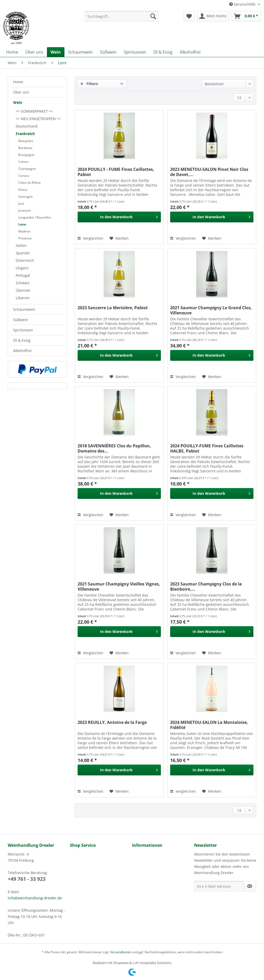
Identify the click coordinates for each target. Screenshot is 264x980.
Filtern (89, 84)
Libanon (23, 298)
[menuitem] (122, 19)
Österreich (25, 260)
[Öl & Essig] (163, 52)
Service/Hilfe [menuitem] (243, 4)
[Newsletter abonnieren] (250, 886)
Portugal (23, 275)
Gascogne (26, 196)
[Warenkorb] (246, 16)
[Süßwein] (108, 52)
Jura (21, 203)
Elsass (23, 190)
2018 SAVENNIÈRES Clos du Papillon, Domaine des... (114, 448)
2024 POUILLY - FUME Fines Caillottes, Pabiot (116, 172)
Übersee (23, 290)
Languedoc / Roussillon (35, 217)
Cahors (23, 162)
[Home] (12, 52)
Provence (25, 238)
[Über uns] (34, 52)
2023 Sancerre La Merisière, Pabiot (113, 308)
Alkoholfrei (22, 351)
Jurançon (25, 210)
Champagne (27, 169)
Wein (18, 102)
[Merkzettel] (189, 16)
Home (18, 82)
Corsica (24, 176)
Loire (22, 224)
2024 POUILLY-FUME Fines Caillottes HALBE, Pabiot (207, 448)
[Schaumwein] (80, 52)
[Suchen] (153, 16)
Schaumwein (24, 309)
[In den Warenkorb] (119, 217)
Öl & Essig (22, 340)
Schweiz (23, 283)
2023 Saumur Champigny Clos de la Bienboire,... (206, 587)
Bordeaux (25, 148)
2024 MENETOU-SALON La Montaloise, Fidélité (209, 725)
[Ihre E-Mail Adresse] (219, 886)
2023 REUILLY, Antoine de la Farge (112, 722)
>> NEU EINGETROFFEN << (38, 119)
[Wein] (56, 52)
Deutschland (27, 126)
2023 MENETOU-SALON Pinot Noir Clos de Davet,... (209, 172)
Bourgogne (26, 155)
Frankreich (25, 134)
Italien (21, 245)
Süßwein (21, 320)
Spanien (23, 253)
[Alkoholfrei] (190, 52)
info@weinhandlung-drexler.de (35, 898)
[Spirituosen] (135, 52)
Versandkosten (121, 952)
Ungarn (22, 268)
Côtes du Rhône (30, 183)
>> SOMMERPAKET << (34, 111)
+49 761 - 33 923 (27, 879)
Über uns (21, 92)
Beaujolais (26, 141)
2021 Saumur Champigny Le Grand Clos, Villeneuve (211, 310)
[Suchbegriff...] (122, 16)
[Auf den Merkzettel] (119, 238)
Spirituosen (23, 330)
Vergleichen (90, 238)
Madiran (24, 231)
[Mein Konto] (213, 16)
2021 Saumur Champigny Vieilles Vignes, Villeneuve (119, 587)
